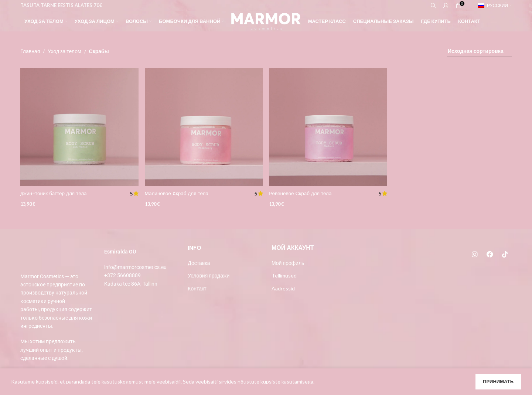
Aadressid (283, 288)
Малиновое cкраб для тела (178, 192)
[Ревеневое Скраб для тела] (328, 127)
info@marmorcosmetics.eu (135, 267)
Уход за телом (64, 51)
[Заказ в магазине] (479, 52)
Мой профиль (288, 263)
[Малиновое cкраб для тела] (204, 127)
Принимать (498, 381)
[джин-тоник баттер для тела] (79, 127)
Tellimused (284, 275)
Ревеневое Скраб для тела (302, 192)
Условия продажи (209, 275)
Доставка (199, 263)
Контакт (197, 288)
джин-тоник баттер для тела (55, 192)
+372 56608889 (122, 275)
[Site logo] (266, 21)
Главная (30, 51)
